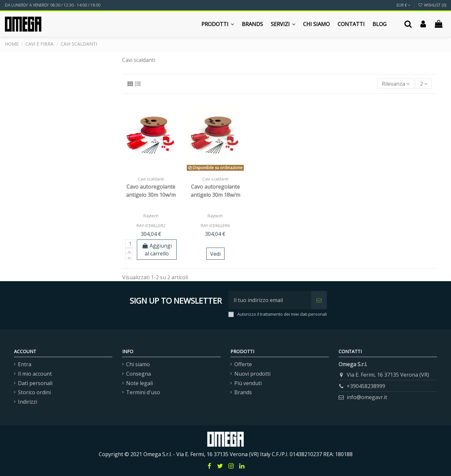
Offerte (243, 364)
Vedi (215, 254)
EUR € (404, 5)
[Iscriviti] (319, 300)
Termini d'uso (143, 392)
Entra (25, 364)
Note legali (139, 383)
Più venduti (248, 383)
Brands (243, 392)
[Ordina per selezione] (396, 84)
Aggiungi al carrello (157, 250)
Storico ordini (34, 392)
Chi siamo (138, 364)
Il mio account (35, 374)
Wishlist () (432, 5)
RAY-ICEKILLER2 (151, 225)
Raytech (151, 216)
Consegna (138, 374)
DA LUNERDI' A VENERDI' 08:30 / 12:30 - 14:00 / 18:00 (53, 5)
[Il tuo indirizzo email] (270, 300)
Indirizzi (28, 402)
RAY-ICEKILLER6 (215, 225)
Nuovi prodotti (252, 374)
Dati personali (35, 383)
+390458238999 (366, 386)
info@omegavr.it (367, 397)
